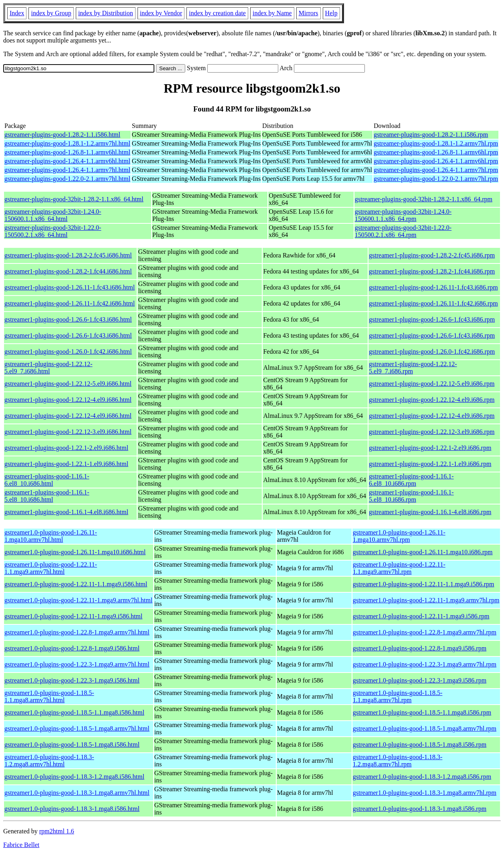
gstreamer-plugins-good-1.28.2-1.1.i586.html (62, 135)
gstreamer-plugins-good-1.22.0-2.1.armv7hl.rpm (436, 179)
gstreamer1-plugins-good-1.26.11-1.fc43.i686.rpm (433, 287)
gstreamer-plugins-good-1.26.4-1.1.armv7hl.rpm (436, 170)
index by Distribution (106, 13)
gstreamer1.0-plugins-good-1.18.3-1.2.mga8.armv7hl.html (49, 761)
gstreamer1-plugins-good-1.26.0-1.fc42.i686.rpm (432, 352)
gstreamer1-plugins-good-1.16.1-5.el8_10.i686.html (47, 496)
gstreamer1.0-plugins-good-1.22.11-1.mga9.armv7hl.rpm (426, 600)
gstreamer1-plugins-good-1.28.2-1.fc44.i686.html (68, 271)
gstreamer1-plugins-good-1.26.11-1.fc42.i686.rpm (433, 303)
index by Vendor (161, 13)
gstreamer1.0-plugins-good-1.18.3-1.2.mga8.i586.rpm (422, 777)
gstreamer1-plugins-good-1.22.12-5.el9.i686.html (68, 384)
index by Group (51, 13)
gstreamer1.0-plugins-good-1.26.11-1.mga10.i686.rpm (423, 552)
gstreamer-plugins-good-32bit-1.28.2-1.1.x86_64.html (74, 199)
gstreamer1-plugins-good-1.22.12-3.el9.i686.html (68, 432)
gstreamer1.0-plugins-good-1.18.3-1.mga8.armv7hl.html (77, 793)
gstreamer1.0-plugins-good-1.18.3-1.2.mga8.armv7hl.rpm (398, 761)
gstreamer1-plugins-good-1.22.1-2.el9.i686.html (66, 448)
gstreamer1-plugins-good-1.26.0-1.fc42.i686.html (68, 352)
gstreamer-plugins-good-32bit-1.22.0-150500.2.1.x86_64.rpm (403, 231)
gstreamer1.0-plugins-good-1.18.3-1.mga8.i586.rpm (420, 809)
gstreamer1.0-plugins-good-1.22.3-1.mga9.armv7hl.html (77, 664)
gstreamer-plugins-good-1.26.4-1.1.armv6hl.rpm (436, 161)
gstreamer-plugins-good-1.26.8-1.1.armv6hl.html (67, 152)
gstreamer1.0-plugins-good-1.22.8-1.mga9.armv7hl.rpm (425, 632)
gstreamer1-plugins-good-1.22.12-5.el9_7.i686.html (49, 368)
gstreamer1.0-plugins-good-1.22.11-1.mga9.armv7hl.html (78, 600)
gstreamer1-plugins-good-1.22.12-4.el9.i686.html (68, 400)
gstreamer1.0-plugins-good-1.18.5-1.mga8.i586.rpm (420, 745)
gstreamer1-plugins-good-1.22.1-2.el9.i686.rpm (430, 448)
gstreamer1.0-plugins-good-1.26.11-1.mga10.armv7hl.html (51, 536)
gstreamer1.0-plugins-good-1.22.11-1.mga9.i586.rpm (421, 616)
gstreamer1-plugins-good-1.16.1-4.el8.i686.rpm (430, 512)
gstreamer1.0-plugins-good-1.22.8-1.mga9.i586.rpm (420, 648)
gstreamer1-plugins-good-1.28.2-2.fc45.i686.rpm (432, 255)
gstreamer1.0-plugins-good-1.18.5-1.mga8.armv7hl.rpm (425, 728)
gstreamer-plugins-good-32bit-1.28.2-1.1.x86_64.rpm (424, 199)
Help (331, 13)
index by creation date (217, 13)
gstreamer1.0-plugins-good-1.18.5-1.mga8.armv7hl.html (77, 728)
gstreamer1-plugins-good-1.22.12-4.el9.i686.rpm (432, 400)
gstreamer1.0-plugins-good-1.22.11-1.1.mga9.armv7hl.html (51, 568)
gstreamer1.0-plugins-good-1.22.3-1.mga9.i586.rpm (420, 680)
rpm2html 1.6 (57, 831)
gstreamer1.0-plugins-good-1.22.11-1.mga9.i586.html (73, 616)
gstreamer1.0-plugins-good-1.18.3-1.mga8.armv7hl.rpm (425, 793)
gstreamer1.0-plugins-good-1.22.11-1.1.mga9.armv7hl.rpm (399, 568)
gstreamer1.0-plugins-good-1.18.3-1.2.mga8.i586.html (74, 777)
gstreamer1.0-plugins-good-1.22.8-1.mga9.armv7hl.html (77, 632)
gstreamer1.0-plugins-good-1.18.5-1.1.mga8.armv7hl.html (49, 696)
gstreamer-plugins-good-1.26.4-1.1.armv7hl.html (67, 170)
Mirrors (309, 13)
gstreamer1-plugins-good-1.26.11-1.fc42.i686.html (70, 303)
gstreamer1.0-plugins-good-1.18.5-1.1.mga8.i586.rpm (422, 712)
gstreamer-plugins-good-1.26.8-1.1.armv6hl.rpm (436, 152)
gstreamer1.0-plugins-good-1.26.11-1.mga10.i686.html (75, 552)
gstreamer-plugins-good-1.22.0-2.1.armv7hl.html (67, 179)
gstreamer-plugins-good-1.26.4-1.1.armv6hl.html (67, 161)
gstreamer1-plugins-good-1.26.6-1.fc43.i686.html (68, 319)
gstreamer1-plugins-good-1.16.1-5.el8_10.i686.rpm (411, 496)
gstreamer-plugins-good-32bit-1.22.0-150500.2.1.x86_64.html (53, 231)
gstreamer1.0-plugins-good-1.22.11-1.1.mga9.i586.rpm (424, 584)
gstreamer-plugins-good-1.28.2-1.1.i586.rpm (431, 135)
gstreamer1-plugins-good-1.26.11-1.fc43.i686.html (70, 287)
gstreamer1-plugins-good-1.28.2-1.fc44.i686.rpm (432, 271)
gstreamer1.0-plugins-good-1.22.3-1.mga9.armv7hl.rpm (425, 664)
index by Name (272, 13)
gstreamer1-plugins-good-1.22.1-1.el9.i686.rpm (430, 464)
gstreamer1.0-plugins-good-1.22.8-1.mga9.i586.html (72, 648)
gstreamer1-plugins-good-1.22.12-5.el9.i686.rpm (432, 384)
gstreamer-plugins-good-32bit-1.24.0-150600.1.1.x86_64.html (53, 215)
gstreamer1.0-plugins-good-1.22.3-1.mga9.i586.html (72, 680)
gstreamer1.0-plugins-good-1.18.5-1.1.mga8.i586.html (74, 712)
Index (17, 13)
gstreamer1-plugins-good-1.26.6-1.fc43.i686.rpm (432, 319)
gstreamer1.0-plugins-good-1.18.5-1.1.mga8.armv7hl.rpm (398, 696)
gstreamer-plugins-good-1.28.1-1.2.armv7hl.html (67, 143)
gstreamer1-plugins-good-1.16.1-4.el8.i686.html (66, 512)
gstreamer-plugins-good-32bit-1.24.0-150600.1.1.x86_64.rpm (403, 215)
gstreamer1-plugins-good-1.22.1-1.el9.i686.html (66, 464)
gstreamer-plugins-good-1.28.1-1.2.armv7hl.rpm (436, 143)
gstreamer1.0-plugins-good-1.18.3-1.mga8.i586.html (72, 809)
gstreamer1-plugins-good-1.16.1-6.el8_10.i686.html (47, 480)
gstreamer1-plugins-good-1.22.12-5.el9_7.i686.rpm (413, 368)
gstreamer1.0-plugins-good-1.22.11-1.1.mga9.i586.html (76, 584)
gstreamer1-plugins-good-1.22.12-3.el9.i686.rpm (432, 432)
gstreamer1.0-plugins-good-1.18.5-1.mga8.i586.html (72, 745)
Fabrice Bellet (21, 845)
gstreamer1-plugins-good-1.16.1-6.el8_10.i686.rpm (411, 480)
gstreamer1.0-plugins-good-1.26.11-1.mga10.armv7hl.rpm (399, 536)
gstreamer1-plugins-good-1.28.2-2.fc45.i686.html (68, 255)
